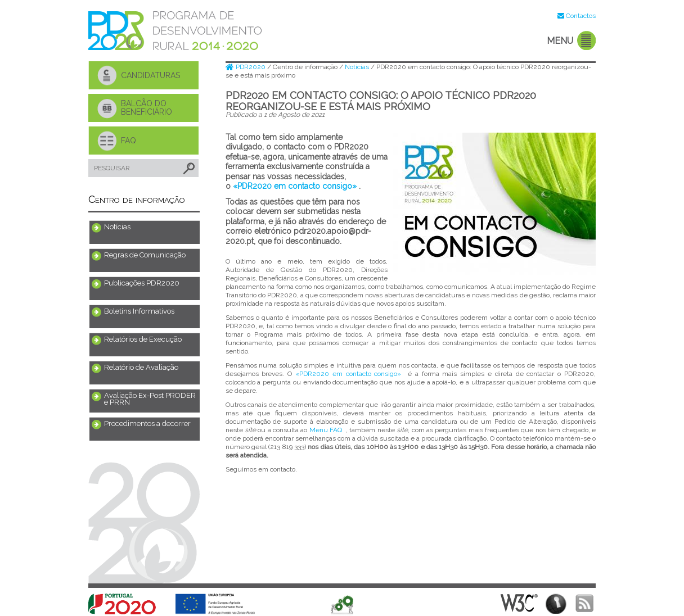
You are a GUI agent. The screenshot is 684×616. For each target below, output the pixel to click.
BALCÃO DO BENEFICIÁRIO (147, 108)
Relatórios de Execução (143, 339)
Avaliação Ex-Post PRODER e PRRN (150, 399)
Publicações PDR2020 (142, 283)
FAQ (129, 141)
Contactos (581, 16)
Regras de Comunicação (145, 255)
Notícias (117, 227)
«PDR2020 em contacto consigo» (295, 186)
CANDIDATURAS (150, 75)
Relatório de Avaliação (141, 367)
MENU (560, 41)
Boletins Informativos (139, 311)
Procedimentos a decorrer (147, 423)
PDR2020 (246, 67)
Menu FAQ (326, 430)
